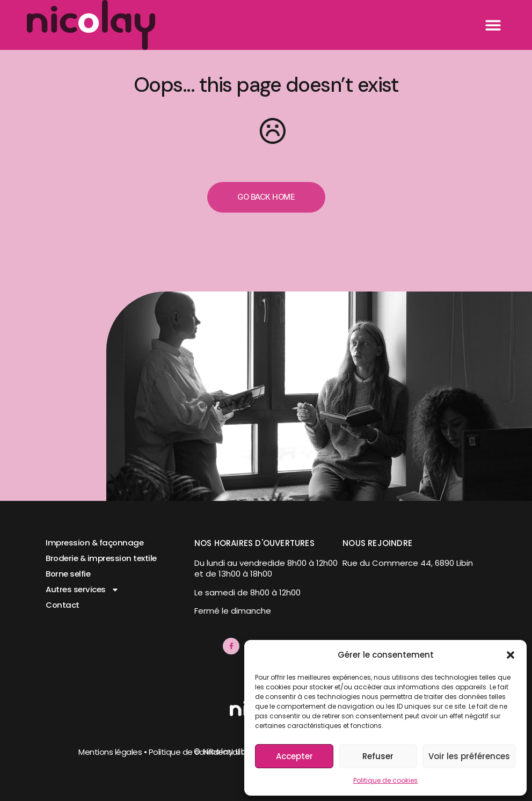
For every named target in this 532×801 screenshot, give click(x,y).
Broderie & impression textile (101, 559)
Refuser (378, 756)
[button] (511, 655)
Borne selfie (68, 574)
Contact (63, 605)
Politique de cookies (385, 780)
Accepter (294, 756)
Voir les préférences (469, 756)
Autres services (82, 590)
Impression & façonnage (95, 543)
